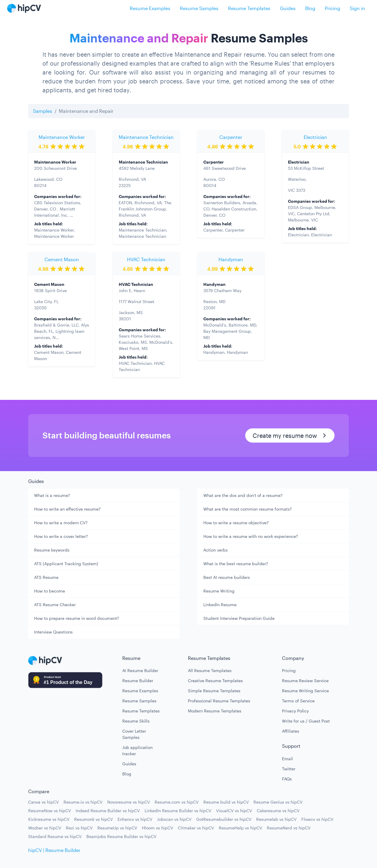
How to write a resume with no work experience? (251, 536)
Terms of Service (298, 701)
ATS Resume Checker (55, 605)
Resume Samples (199, 8)
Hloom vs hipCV (157, 828)
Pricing (332, 8)
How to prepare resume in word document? (77, 618)
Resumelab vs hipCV (276, 819)
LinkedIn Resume (220, 605)
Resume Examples (150, 8)
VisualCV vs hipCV (234, 811)
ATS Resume (46, 577)
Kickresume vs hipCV (49, 819)
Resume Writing (219, 591)
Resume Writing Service (305, 691)
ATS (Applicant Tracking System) (66, 564)
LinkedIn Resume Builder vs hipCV (178, 811)
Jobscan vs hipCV (174, 819)
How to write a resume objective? (236, 523)
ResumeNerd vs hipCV (289, 828)
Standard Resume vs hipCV (55, 836)
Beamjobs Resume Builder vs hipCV (121, 836)
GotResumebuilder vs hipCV (224, 819)
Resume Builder (138, 681)
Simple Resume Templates (214, 691)
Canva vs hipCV (43, 802)
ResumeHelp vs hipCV (240, 828)
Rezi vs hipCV (79, 828)
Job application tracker (137, 750)
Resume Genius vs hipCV (278, 802)
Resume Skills (136, 721)
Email (287, 759)
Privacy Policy (295, 711)
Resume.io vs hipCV (83, 802)
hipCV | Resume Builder (54, 850)
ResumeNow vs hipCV (50, 811)
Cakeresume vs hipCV (278, 811)
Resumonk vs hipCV (94, 819)
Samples (43, 111)
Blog (310, 8)
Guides (288, 8)
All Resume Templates (210, 670)
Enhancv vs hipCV (135, 819)
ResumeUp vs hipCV (117, 828)
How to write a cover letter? (61, 536)
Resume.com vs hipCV (177, 802)
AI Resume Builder (140, 670)
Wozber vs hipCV (45, 828)
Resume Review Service (305, 681)
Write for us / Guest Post (306, 721)
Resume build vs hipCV (226, 802)
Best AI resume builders (227, 577)
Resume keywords (52, 550)
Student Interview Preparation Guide (239, 618)
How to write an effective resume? (67, 509)
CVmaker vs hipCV (196, 828)
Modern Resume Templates (215, 711)
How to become (50, 591)
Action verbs (216, 550)
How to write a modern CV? (61, 523)
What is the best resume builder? (236, 564)
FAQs (287, 779)
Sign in (357, 8)
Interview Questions (53, 632)
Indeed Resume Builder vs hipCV (108, 811)
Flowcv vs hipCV (317, 819)
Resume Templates (249, 8)
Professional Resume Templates (219, 701)
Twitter (289, 769)
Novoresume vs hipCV (129, 802)
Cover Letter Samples (134, 734)
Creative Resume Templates (215, 681)
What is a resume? (52, 495)
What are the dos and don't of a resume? (243, 495)
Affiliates (291, 731)
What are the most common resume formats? (248, 509)
